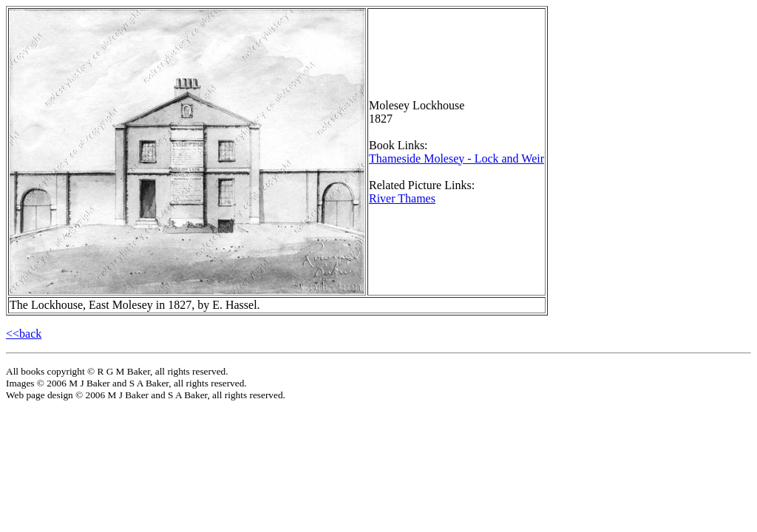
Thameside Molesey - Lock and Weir (456, 158)
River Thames (402, 198)
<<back (24, 334)
